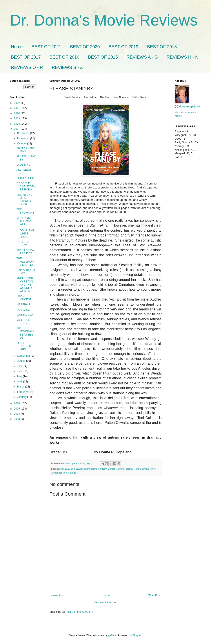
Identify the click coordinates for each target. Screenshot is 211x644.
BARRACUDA (25, 315)
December (24, 133)
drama (129, 469)
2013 (17, 419)
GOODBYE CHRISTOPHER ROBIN (26, 187)
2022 (17, 103)
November (24, 138)
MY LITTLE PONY (23, 321)
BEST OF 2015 (103, 57)
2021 (17, 108)
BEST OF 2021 (46, 47)
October (22, 144)
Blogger (137, 635)
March (21, 387)
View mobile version (106, 602)
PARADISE (23, 310)
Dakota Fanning (116, 469)
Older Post (154, 595)
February (23, 392)
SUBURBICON (25, 178)
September (24, 356)
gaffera (112, 635)
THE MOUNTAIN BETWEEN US (25, 333)
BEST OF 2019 (123, 47)
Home (17, 47)
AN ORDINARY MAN (26, 150)
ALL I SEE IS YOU (24, 171)
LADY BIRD (23, 165)
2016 (17, 403)
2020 (17, 113)
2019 (17, 118)
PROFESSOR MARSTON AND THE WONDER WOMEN (25, 285)
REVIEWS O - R (27, 67)
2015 (17, 409)
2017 (17, 129)
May (20, 376)
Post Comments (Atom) (79, 612)
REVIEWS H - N (182, 57)
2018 (17, 124)
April (20, 382)
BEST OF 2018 (162, 47)
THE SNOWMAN (25, 211)
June (20, 371)
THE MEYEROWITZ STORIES (26, 262)
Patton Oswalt (141, 469)
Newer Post (57, 595)
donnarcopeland (189, 107)
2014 (17, 414)
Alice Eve (64, 469)
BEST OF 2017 (26, 57)
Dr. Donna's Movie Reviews (104, 20)
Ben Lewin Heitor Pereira (84, 469)
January (22, 397)
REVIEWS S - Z (67, 67)
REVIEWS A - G (142, 57)
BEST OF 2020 (85, 47)
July (20, 366)
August (22, 361)
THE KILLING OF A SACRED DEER (25, 200)
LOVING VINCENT (24, 298)
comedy (102, 469)
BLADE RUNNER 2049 (24, 346)
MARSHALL (24, 304)
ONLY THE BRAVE (23, 244)
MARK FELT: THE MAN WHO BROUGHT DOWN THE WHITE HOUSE (25, 227)
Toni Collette (70, 473)
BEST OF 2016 (64, 57)
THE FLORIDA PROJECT (25, 252)
